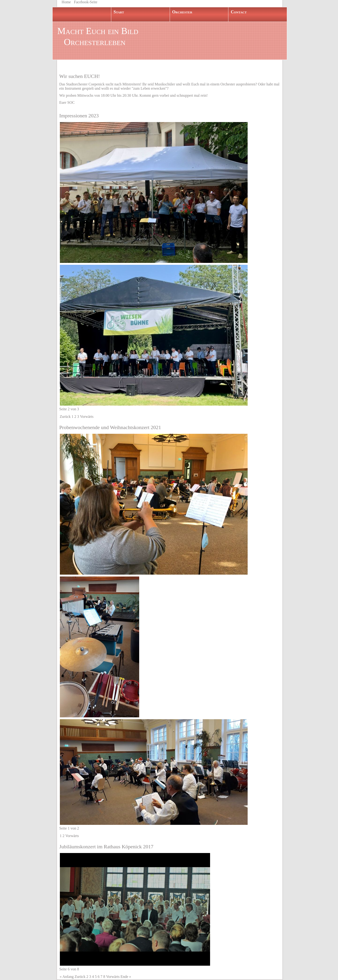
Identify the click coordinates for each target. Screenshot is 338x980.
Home (66, 2)
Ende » (126, 977)
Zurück (65, 417)
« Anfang (67, 977)
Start (119, 12)
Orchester (182, 12)
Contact (239, 12)
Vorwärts (87, 417)
